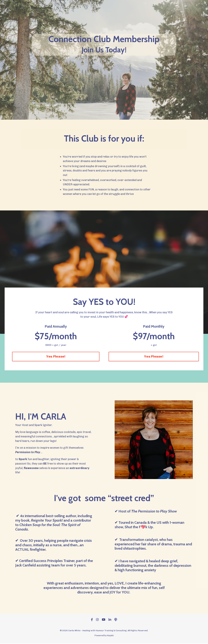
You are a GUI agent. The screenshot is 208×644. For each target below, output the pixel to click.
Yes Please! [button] (56, 357)
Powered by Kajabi (104, 636)
